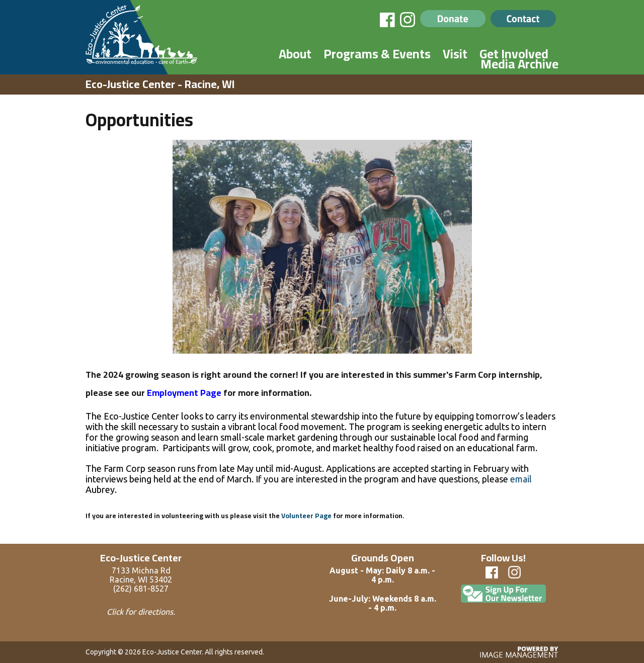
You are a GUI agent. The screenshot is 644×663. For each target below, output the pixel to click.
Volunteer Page (306, 516)
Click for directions (140, 612)
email (521, 479)
